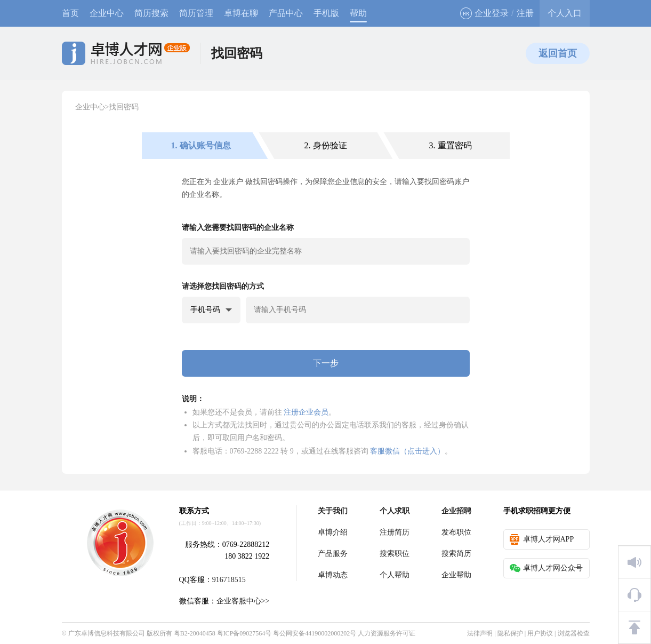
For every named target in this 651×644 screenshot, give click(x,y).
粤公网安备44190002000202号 (315, 633)
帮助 (358, 13)
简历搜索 (151, 13)
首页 (70, 13)
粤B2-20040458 (195, 633)
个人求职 (395, 511)
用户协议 (540, 633)
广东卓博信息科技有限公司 (107, 633)
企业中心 (107, 13)
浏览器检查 (574, 633)
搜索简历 (456, 554)
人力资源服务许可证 (387, 633)
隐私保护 (510, 633)
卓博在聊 (241, 13)
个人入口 (565, 13)
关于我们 (333, 511)
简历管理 (196, 13)
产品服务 (333, 554)
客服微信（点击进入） (407, 451)
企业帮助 (456, 575)
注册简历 (395, 532)
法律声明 (480, 633)
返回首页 (558, 53)
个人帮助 (395, 575)
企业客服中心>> (243, 601)
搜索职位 (395, 554)
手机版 (326, 13)
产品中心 (286, 13)
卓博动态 (333, 575)
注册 (525, 13)
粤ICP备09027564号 (244, 633)
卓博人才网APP (542, 539)
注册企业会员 (306, 412)
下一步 (326, 363)
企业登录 (484, 13)
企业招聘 (456, 511)
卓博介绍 (333, 532)
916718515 (229, 580)
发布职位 (456, 532)
